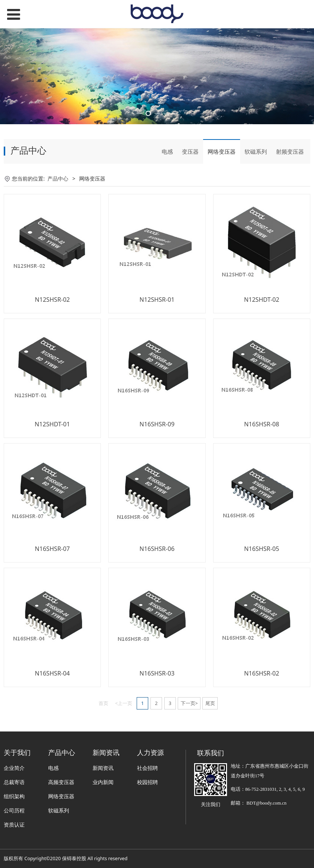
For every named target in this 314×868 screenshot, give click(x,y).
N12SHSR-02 (52, 341)
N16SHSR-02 (262, 714)
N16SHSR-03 (157, 714)
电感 (167, 192)
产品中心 (58, 220)
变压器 (190, 192)
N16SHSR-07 (52, 590)
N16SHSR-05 (262, 590)
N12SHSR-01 (157, 341)
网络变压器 (222, 192)
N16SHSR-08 (262, 465)
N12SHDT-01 (52, 465)
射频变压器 (290, 192)
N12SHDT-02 (262, 341)
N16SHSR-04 (52, 714)
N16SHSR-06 (157, 590)
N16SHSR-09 (157, 465)
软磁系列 (256, 192)
